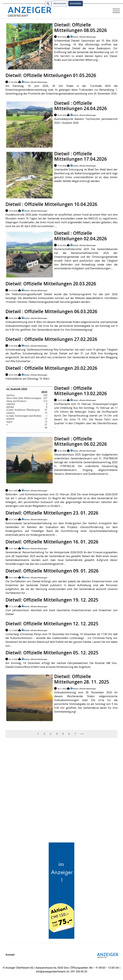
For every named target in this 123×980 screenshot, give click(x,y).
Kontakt (10, 955)
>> (82, 734)
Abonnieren (60, 3)
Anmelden (76, 3)
